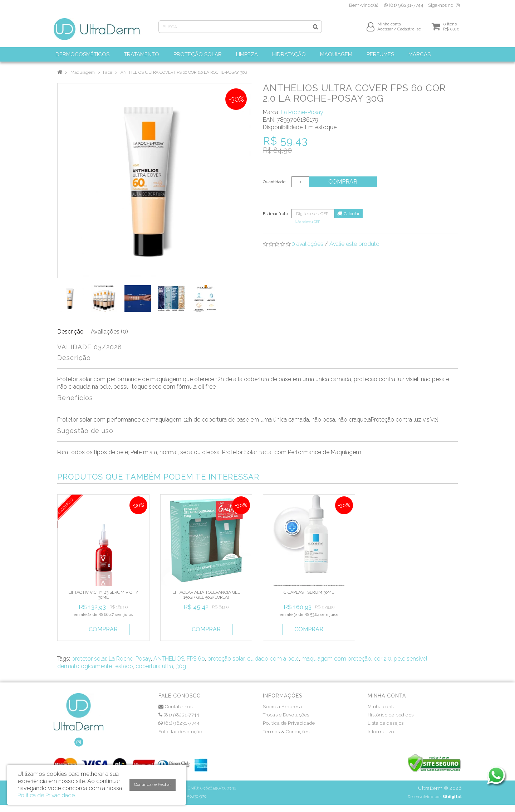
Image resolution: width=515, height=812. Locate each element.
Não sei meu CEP (307, 222)
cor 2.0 (382, 659)
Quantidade (274, 182)
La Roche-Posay (302, 112)
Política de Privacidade (289, 723)
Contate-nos (176, 707)
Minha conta (382, 707)
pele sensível (411, 659)
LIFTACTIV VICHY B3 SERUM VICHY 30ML (103, 595)
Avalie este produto (354, 244)
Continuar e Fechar (153, 784)
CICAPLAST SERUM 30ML (309, 592)
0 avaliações (307, 244)
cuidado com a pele (273, 659)
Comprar (345, 182)
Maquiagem (83, 72)
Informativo (381, 732)
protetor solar (89, 659)
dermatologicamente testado (95, 666)
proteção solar (226, 659)
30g (181, 666)
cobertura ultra (154, 666)
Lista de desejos (386, 723)
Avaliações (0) (109, 332)
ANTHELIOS (169, 659)
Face (108, 72)
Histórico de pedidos (391, 715)
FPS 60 (196, 659)
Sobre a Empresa (283, 707)
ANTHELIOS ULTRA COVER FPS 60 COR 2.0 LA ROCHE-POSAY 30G (184, 72)
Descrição (70, 332)
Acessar (385, 31)
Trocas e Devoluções (286, 715)
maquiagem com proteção (336, 659)
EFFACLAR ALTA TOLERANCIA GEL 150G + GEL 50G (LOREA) (206, 595)
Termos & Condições (286, 732)
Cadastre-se (409, 31)
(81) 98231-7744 (404, 5)
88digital (452, 797)
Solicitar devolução (180, 732)
